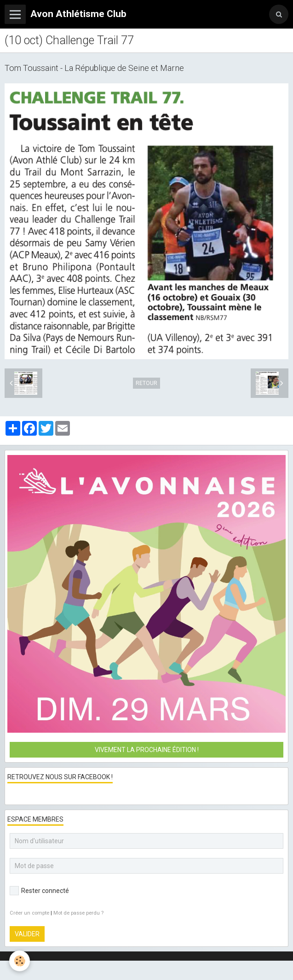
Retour (146, 383)
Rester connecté (39, 891)
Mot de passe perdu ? (78, 913)
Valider (27, 934)
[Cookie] (20, 961)
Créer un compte (29, 913)
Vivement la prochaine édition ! (147, 750)
